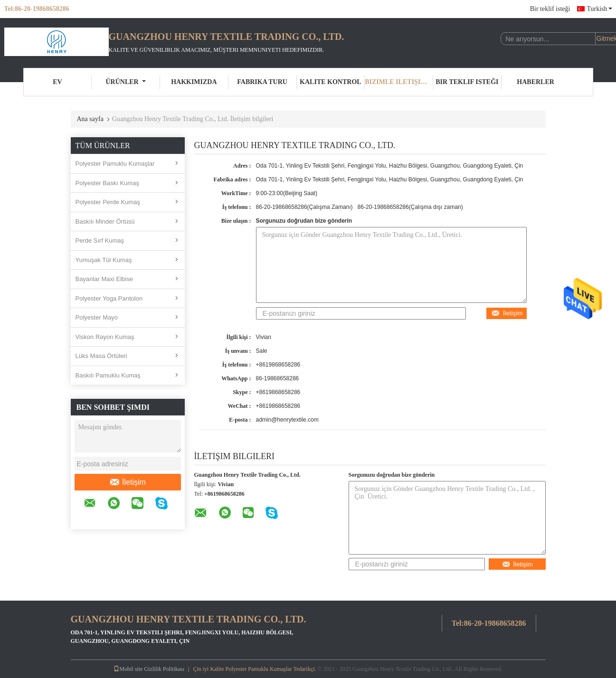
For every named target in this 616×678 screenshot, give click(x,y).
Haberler (535, 82)
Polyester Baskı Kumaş (107, 183)
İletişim (128, 482)
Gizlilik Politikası (164, 669)
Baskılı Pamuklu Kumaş (108, 375)
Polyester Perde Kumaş (108, 202)
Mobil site (128, 669)
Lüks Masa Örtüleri (101, 356)
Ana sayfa (90, 119)
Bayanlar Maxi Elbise (104, 279)
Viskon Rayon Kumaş (105, 337)
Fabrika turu (262, 82)
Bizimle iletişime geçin (399, 82)
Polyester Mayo (97, 317)
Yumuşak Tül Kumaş (104, 260)
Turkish (599, 9)
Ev (57, 82)
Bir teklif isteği (550, 9)
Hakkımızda (194, 82)
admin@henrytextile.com (287, 420)
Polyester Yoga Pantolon (109, 298)
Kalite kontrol (331, 82)
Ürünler (126, 82)
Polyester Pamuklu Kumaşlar (115, 164)
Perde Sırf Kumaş (100, 240)
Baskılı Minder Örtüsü (105, 221)
